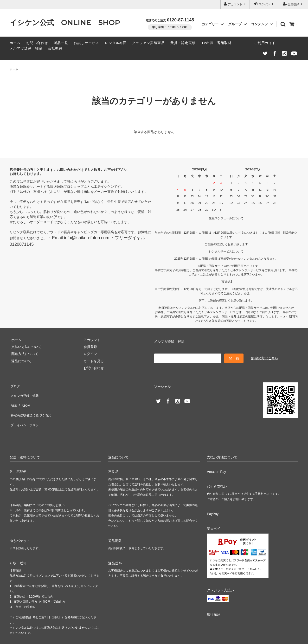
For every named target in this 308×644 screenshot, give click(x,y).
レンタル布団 (116, 43)
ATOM (24, 399)
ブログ (15, 385)
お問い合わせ (37, 43)
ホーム (15, 43)
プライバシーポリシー (26, 413)
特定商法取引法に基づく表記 (32, 406)
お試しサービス (87, 43)
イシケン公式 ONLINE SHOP (65, 23)
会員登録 (293, 4)
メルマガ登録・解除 (26, 48)
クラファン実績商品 (148, 43)
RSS (13, 399)
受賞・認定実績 (183, 43)
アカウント (235, 4)
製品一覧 (61, 43)
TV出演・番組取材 (216, 43)
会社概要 (55, 48)
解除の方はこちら (265, 358)
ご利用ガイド (265, 43)
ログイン (264, 4)
